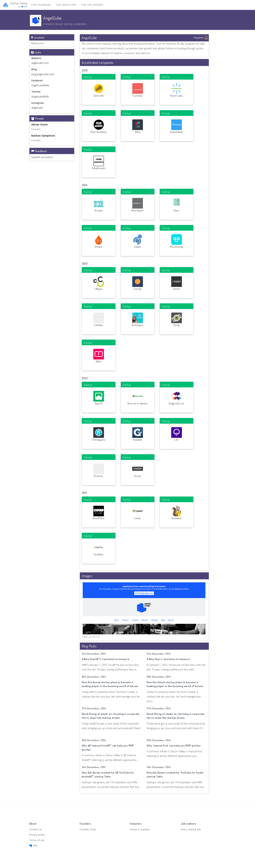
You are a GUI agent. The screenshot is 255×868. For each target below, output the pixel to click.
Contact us (36, 828)
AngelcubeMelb (40, 98)
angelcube (37, 109)
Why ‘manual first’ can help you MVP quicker (174, 747)
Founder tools (88, 828)
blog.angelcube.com (43, 75)
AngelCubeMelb (40, 86)
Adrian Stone (39, 126)
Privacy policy (37, 834)
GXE (34, 845)
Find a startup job (191, 828)
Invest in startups (141, 828)
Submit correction (42, 159)
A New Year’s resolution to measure (168, 660)
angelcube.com (40, 64)
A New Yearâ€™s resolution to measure (106, 660)
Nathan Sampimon (43, 137)
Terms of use (37, 840)
